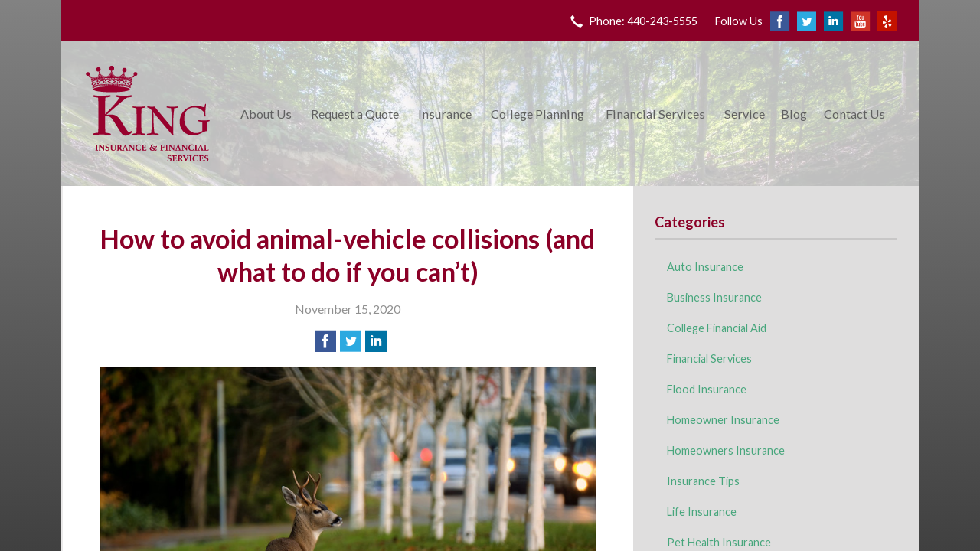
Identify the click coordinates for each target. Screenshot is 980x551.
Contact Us (854, 114)
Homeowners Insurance (726, 450)
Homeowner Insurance (723, 420)
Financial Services (655, 114)
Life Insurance (702, 512)
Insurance (445, 114)
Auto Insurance (705, 267)
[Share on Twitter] (351, 341)
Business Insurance (714, 297)
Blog (794, 114)
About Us (266, 114)
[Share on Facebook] (325, 341)
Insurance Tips (703, 481)
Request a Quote (355, 114)
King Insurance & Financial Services (148, 114)
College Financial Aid (717, 328)
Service (745, 114)
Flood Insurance (707, 389)
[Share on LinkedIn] (376, 341)
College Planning (537, 114)
